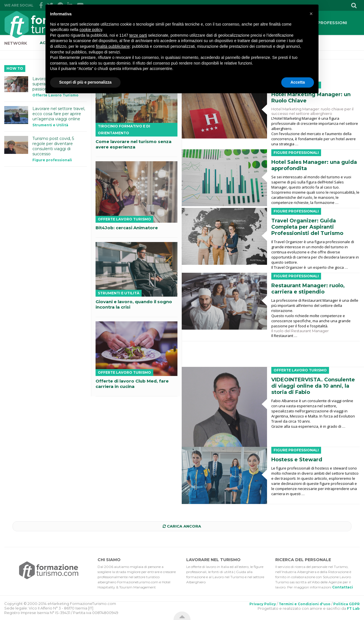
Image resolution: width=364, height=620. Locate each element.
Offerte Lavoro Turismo (300, 370)
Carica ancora (182, 526)
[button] (311, 14)
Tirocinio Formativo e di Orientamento (124, 130)
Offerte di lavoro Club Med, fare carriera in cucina (132, 384)
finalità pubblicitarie (113, 46)
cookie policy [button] (91, 30)
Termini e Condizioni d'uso (305, 604)
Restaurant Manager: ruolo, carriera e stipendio (308, 289)
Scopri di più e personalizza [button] (85, 82)
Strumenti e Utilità (119, 293)
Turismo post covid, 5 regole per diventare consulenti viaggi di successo (53, 146)
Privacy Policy (263, 604)
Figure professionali (296, 153)
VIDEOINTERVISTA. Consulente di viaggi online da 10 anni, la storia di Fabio (313, 386)
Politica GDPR (347, 604)
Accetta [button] (298, 82)
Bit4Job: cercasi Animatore (127, 228)
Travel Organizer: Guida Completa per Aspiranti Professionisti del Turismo (307, 227)
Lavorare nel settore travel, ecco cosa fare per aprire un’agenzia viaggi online (59, 114)
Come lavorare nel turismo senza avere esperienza (134, 144)
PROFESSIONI (332, 23)
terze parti (138, 35)
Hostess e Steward (297, 460)
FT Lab (353, 608)
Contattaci (343, 587)
